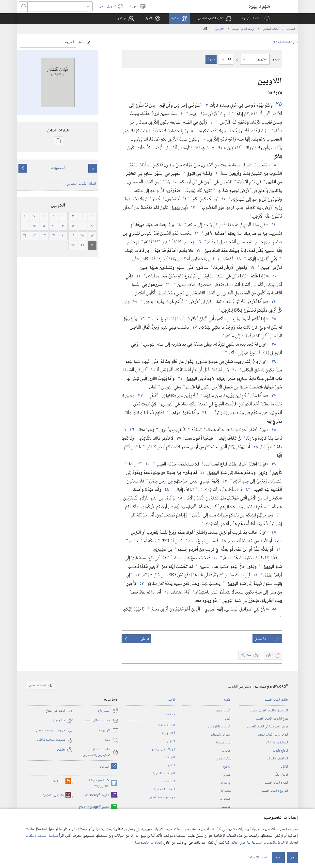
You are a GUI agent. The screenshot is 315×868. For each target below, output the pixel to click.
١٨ (238, 259)
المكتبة (291, 29)
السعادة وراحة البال (277, 743)
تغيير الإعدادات (256, 858)
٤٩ (278, 550)
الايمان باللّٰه (281, 775)
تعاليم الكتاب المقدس (276, 700)
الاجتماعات (169, 757)
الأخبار (171, 700)
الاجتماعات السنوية (164, 773)
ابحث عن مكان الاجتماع (101, 721)
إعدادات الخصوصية (148, 843)
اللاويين (220, 29)
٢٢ (168, 285)
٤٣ (248, 490)
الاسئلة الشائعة (167, 725)
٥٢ (137, 575)
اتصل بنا (170, 741)
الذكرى (171, 765)
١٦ (199, 242)
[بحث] (60, 7)
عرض (276, 59)
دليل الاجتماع (224, 759)
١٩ (252, 268)
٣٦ (132, 430)
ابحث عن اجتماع (59, 711)
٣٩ (273, 464)
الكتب (228, 719)
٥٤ (166, 592)
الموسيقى (226, 807)
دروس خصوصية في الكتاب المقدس (268, 727)
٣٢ (273, 396)
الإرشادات (226, 783)
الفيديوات (226, 799)
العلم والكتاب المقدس (276, 783)
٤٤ (166, 490)
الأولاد (284, 767)
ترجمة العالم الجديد (243, 29)
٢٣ (273, 302)
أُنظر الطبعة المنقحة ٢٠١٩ (284, 42)
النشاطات (170, 782)
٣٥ (273, 430)
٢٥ (278, 105)
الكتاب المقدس (271, 29)
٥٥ (274, 609)
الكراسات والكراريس (220, 727)
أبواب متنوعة (224, 743)
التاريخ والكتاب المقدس (274, 791)
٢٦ (142, 319)
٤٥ (180, 498)
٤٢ (224, 481)
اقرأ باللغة (85, 42)
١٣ (274, 225)
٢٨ (273, 345)
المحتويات (58, 168)
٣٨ (255, 447)
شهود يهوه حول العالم (163, 798)
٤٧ (273, 533)
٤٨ (223, 541)
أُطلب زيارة (169, 733)
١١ (223, 199)
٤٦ (278, 515)
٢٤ (135, 302)
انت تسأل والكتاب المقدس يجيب (269, 711)
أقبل (292, 858)
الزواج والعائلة (280, 751)
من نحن (170, 715)
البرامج (227, 767)
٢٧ (194, 328)
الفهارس (227, 775)
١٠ (174, 182)
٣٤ (204, 413)
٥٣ (141, 584)
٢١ (138, 276)
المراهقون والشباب (277, 759)
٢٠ (274, 276)
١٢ (192, 208)
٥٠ (215, 558)
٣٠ (234, 370)
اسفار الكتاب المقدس (81, 184)
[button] (215, 19)
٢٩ (273, 362)
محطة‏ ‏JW (225, 791)
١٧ (198, 251)
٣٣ (140, 396)
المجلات (227, 751)
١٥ (196, 233)
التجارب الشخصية (164, 789)
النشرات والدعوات (221, 735)
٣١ (180, 379)
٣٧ (178, 439)
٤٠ (147, 464)
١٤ (179, 225)
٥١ (255, 575)
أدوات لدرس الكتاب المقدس (272, 735)
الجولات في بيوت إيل (162, 749)
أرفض (278, 858)
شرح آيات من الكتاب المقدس (271, 719)
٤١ (202, 473)
